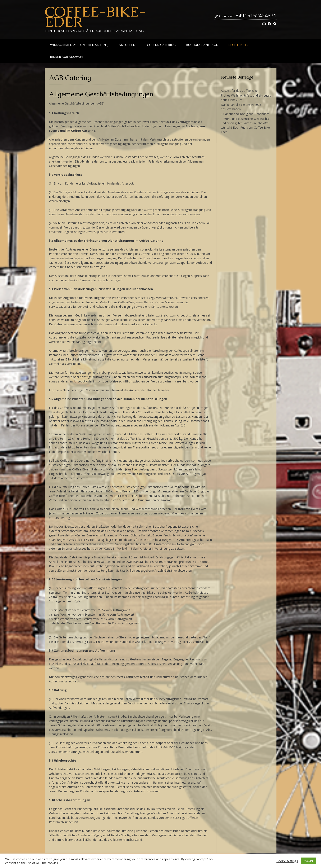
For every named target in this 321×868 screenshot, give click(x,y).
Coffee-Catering (161, 45)
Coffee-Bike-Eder (95, 17)
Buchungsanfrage (202, 45)
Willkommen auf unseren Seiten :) (79, 45)
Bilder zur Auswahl (67, 57)
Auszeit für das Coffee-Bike (239, 91)
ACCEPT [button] (308, 861)
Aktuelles (128, 45)
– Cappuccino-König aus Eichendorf (245, 114)
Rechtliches (239, 45)
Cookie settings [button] (287, 861)
